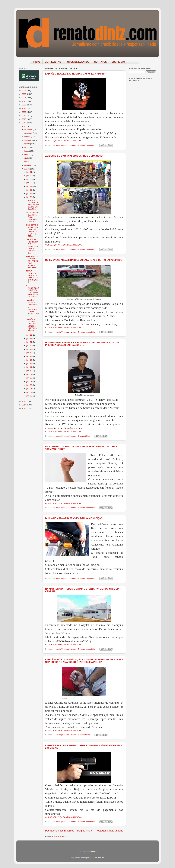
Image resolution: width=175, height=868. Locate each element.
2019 (24, 116)
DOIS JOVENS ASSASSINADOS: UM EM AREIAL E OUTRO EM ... (32, 231)
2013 (24, 408)
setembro (28, 140)
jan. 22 (29, 338)
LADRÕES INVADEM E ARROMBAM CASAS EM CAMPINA (75, 74)
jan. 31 (29, 172)
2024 (24, 98)
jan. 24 (29, 197)
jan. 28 (29, 183)
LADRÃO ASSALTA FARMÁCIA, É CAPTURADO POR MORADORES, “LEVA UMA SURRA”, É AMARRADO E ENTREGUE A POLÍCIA (84, 661)
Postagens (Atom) (60, 836)
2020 (24, 112)
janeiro (27, 169)
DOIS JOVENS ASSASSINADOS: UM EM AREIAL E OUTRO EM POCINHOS (84, 260)
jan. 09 (29, 374)
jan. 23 (29, 335)
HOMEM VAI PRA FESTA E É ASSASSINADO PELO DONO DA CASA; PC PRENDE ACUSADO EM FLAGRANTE (83, 344)
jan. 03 (29, 396)
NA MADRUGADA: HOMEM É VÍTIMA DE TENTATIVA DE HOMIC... (32, 291)
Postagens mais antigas (109, 831)
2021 (24, 108)
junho (27, 151)
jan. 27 (29, 186)
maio (26, 155)
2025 (24, 94)
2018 (24, 119)
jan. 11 (29, 367)
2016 (24, 126)
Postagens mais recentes (60, 831)
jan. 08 (29, 378)
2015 (24, 401)
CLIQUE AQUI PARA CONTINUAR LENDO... (64, 141)
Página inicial (85, 831)
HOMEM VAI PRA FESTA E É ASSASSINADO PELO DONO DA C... (32, 246)
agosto (27, 144)
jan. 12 (29, 364)
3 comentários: (84, 436)
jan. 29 (29, 179)
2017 (24, 123)
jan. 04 (29, 392)
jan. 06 (29, 385)
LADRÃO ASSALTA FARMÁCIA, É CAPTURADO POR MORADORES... (32, 308)
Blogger (93, 851)
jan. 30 (29, 176)
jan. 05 (29, 389)
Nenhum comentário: (87, 145)
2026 (24, 91)
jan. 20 (29, 346)
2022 (24, 105)
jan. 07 (29, 382)
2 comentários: (84, 735)
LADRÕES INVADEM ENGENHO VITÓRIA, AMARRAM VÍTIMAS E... (32, 325)
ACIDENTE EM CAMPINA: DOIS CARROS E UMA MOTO (74, 156)
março (27, 162)
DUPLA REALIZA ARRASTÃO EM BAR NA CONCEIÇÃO (74, 518)
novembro (29, 133)
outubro (28, 137)
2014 (24, 405)
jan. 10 (29, 371)
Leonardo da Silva (97, 858)
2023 (24, 101)
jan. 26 (29, 190)
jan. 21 (29, 342)
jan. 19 (29, 349)
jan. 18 (29, 353)
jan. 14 (29, 356)
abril (26, 158)
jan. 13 (29, 360)
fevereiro (28, 165)
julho (26, 147)
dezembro (29, 129)
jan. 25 (29, 194)
